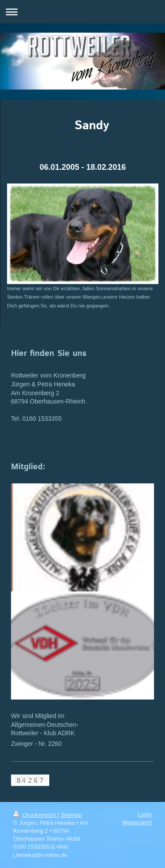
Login (145, 814)
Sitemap (71, 815)
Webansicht (137, 822)
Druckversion (35, 815)
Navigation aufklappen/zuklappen (82, 12)
